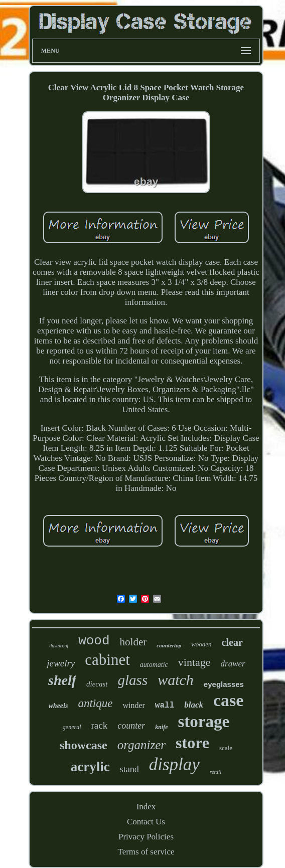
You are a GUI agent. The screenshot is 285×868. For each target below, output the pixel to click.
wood (94, 641)
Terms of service (146, 852)
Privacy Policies (146, 837)
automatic (154, 665)
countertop (169, 645)
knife (161, 727)
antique (95, 703)
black (194, 705)
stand (129, 769)
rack (99, 725)
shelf (62, 680)
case (228, 700)
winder (133, 705)
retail (216, 772)
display (174, 764)
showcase (84, 745)
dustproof (59, 646)
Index (146, 807)
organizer (141, 745)
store (192, 743)
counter (131, 726)
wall (165, 706)
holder (133, 642)
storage (204, 722)
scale (226, 748)
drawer (233, 664)
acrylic (90, 767)
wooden (201, 644)
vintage (194, 662)
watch (176, 680)
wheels (58, 706)
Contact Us (146, 822)
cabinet (107, 660)
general (72, 727)
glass (133, 680)
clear (232, 642)
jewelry (61, 663)
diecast (97, 684)
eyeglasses (224, 684)
